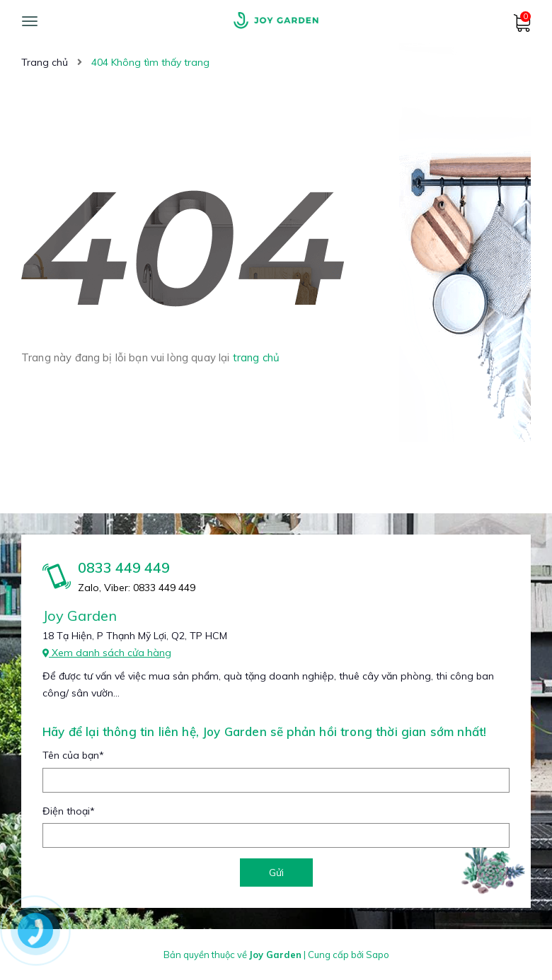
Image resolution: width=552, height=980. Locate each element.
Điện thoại (69, 811)
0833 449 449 (124, 567)
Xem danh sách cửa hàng (107, 653)
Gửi (276, 873)
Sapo (378, 955)
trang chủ (256, 357)
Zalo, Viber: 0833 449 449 (137, 588)
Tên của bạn (73, 755)
